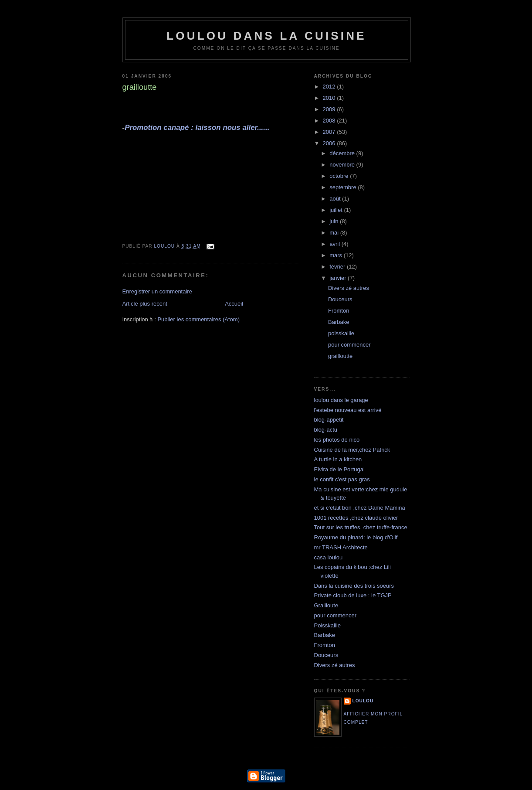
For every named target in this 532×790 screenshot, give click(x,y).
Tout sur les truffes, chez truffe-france (361, 527)
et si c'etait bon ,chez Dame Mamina (360, 508)
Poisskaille (327, 625)
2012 (330, 87)
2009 (330, 109)
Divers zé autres (349, 288)
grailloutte (340, 356)
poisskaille (341, 333)
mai (335, 233)
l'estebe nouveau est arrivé (348, 410)
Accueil (234, 304)
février (338, 267)
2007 (330, 132)
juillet (337, 210)
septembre (344, 187)
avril (335, 244)
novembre (343, 165)
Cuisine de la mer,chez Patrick (352, 450)
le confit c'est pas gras (342, 479)
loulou (363, 701)
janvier (339, 278)
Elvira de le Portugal (339, 469)
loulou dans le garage (341, 400)
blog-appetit (329, 420)
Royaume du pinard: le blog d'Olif (356, 537)
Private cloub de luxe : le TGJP (353, 595)
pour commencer (349, 345)
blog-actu (326, 430)
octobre (340, 176)
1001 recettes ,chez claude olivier (356, 518)
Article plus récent (145, 304)
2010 (330, 98)
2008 (330, 121)
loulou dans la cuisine (266, 36)
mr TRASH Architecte (341, 547)
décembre (343, 153)
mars (337, 255)
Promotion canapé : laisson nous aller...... (197, 128)
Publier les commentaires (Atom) (198, 319)
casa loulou (329, 557)
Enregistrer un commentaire (157, 291)
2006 (330, 143)
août (336, 199)
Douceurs (340, 299)
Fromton (339, 311)
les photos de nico (337, 440)
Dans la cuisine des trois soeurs (354, 586)
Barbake (339, 322)
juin (335, 221)
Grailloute (326, 605)
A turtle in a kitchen (338, 459)
